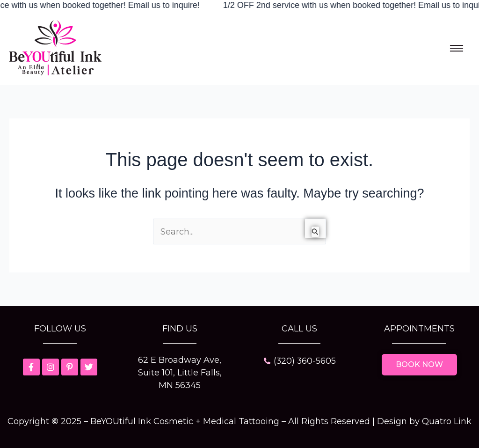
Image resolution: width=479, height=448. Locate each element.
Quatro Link (447, 421)
